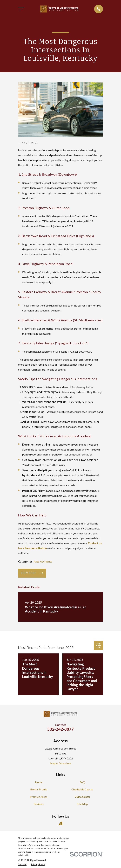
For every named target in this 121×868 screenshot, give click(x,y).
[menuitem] (23, 864)
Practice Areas (39, 797)
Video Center (82, 797)
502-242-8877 (60, 729)
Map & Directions (61, 763)
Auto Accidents (43, 561)
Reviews (39, 804)
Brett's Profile (39, 789)
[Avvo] (61, 823)
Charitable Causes (82, 789)
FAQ (82, 782)
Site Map (82, 804)
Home (39, 782)
